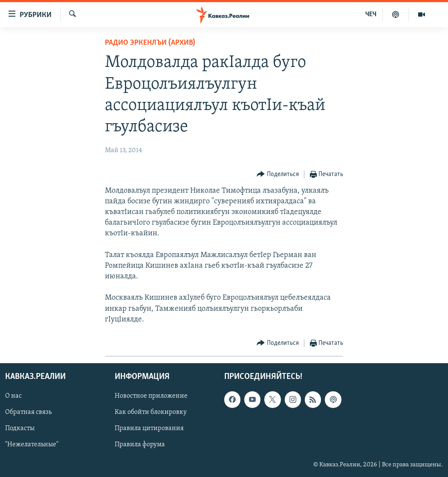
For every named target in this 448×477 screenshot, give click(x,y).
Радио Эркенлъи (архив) (150, 43)
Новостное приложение (151, 396)
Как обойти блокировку (151, 413)
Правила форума (140, 445)
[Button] (278, 175)
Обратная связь (28, 413)
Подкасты (20, 429)
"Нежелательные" (32, 445)
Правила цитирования (149, 429)
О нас (13, 396)
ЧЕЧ (371, 14)
